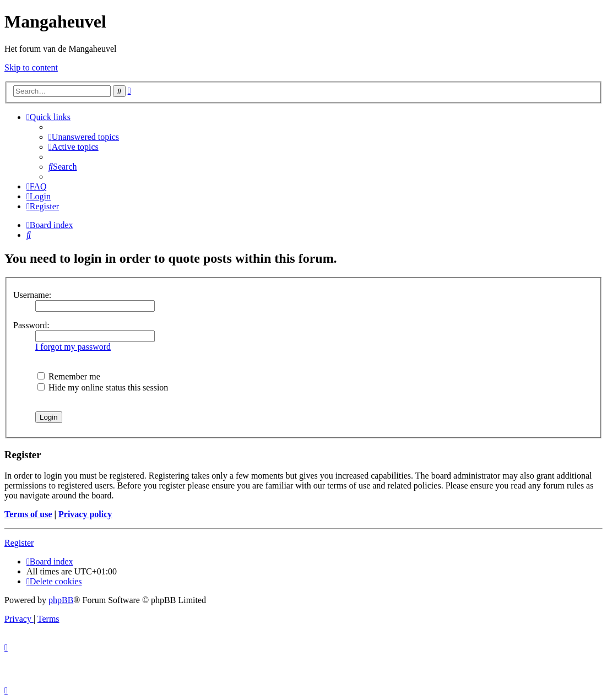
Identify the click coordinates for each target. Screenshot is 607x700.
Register (19, 543)
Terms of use (28, 514)
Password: (31, 325)
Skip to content (31, 67)
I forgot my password (73, 347)
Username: (32, 295)
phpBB (61, 600)
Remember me (69, 376)
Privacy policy (85, 514)
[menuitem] (84, 137)
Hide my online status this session (103, 387)
